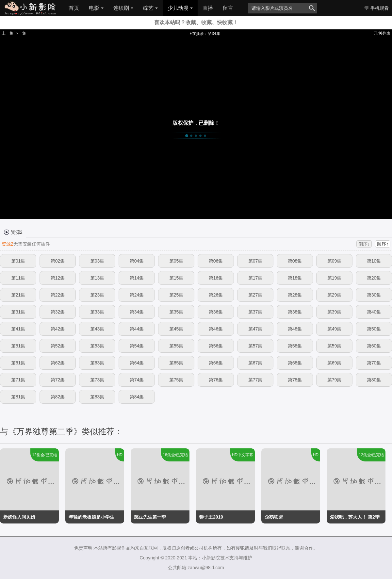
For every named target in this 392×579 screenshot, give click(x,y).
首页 (74, 8)
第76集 (216, 380)
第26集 (216, 295)
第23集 (97, 295)
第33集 (97, 312)
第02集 (58, 261)
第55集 (176, 346)
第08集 (295, 261)
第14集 (137, 278)
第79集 (335, 380)
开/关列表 (382, 33)
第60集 (374, 346)
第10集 (374, 261)
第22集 (58, 295)
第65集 (176, 363)
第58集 (295, 346)
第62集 (58, 363)
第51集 (18, 346)
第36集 (216, 312)
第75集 (176, 380)
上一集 (8, 33)
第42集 (58, 329)
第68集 (295, 363)
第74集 (137, 380)
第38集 (295, 312)
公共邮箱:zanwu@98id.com (196, 568)
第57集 (255, 346)
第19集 (335, 278)
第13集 (97, 278)
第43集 (97, 329)
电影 (96, 8)
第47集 (255, 329)
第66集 (216, 363)
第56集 (216, 346)
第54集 (137, 346)
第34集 (137, 312)
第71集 (18, 380)
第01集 (18, 261)
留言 (228, 8)
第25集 (176, 295)
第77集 (255, 380)
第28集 (295, 295)
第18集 (295, 278)
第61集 (18, 363)
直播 (208, 8)
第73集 (97, 380)
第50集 (374, 329)
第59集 (335, 346)
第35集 (176, 312)
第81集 (18, 397)
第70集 (374, 363)
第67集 (255, 363)
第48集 (295, 329)
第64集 (137, 363)
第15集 (176, 278)
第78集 (295, 380)
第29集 (335, 295)
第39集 (335, 312)
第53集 (97, 346)
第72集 (58, 380)
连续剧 (123, 8)
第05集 (176, 261)
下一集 (20, 33)
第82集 (58, 397)
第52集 (58, 346)
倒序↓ (364, 244)
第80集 (374, 380)
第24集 (137, 295)
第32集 (58, 312)
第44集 (137, 329)
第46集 (216, 329)
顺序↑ (383, 244)
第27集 (255, 295)
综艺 (150, 8)
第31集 (18, 312)
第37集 (255, 312)
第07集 (255, 261)
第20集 (374, 278)
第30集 (374, 295)
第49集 (335, 329)
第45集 (176, 329)
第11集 (18, 278)
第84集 (137, 397)
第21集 (18, 295)
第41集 (18, 329)
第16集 (216, 278)
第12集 (58, 278)
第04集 (137, 261)
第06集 (216, 261)
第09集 (335, 261)
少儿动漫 (180, 8)
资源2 (13, 232)
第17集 (255, 278)
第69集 (335, 363)
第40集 (374, 312)
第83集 (97, 397)
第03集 (97, 261)
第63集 (97, 363)
